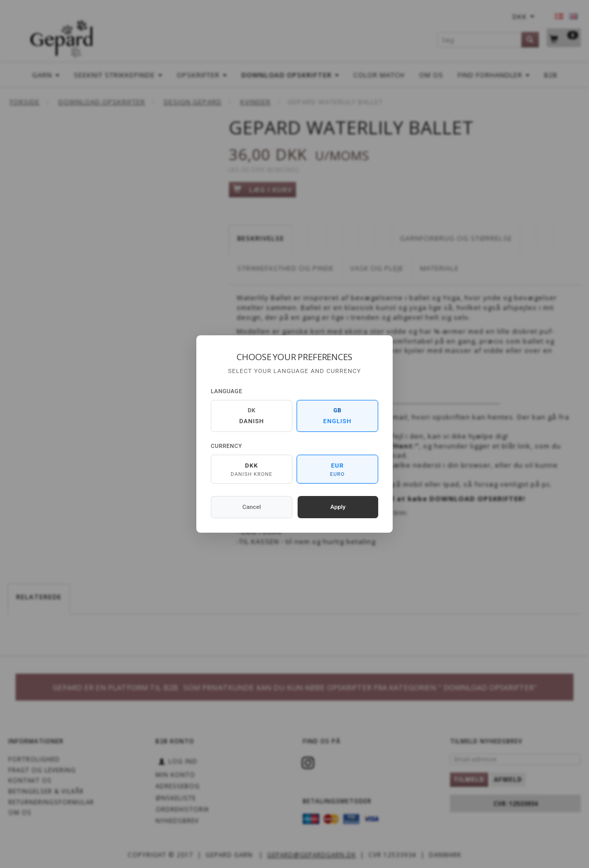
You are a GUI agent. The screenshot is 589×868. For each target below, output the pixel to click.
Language (227, 391)
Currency (226, 446)
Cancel (252, 507)
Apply (338, 507)
